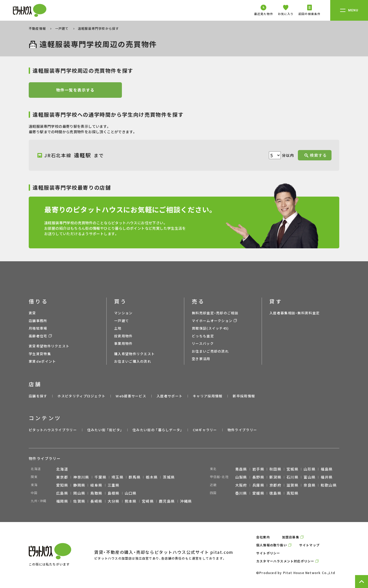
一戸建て (62, 28)
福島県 (327, 469)
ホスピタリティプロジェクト (81, 396)
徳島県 (275, 493)
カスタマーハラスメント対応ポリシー (285, 561)
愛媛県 (258, 493)
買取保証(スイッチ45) (210, 328)
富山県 (310, 477)
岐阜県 (96, 485)
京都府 (275, 485)
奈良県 (310, 485)
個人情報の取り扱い (272, 545)
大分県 (114, 501)
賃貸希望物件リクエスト (49, 346)
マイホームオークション (212, 321)
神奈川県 (81, 477)
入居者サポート (170, 396)
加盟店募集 (291, 537)
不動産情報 (38, 28)
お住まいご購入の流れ (133, 361)
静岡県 (79, 485)
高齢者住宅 (38, 336)
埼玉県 (117, 477)
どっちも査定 (203, 336)
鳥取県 (96, 493)
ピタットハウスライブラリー (53, 430)
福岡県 (62, 501)
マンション (123, 313)
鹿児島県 (167, 501)
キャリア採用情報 (208, 396)
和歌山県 (329, 485)
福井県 (327, 477)
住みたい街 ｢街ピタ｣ (105, 430)
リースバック (203, 343)
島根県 (114, 493)
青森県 (241, 469)
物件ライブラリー (242, 430)
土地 (118, 328)
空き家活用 (201, 359)
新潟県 (275, 477)
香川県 (241, 493)
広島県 (62, 493)
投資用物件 (123, 336)
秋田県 (275, 469)
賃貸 (32, 313)
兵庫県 (258, 485)
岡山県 (79, 493)
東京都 (62, 477)
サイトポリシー (268, 553)
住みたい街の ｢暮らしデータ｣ (157, 430)
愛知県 (62, 485)
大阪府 (241, 485)
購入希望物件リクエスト (134, 354)
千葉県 (100, 477)
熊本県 (131, 501)
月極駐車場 (38, 328)
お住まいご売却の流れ (210, 351)
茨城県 (169, 477)
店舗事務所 (38, 321)
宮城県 (292, 469)
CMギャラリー (205, 430)
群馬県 (135, 477)
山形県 (310, 469)
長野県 (258, 477)
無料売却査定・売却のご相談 (215, 313)
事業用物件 (123, 343)
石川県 (292, 477)
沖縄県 (186, 501)
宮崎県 (148, 501)
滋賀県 (292, 485)
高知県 (292, 493)
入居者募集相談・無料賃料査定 (295, 313)
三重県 (114, 485)
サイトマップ (309, 545)
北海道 (62, 469)
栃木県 (152, 477)
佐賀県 (79, 501)
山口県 (131, 493)
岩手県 (258, 469)
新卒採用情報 (244, 396)
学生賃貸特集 (40, 354)
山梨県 (241, 477)
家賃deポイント (42, 361)
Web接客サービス (131, 396)
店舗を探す (38, 396)
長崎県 (96, 501)
